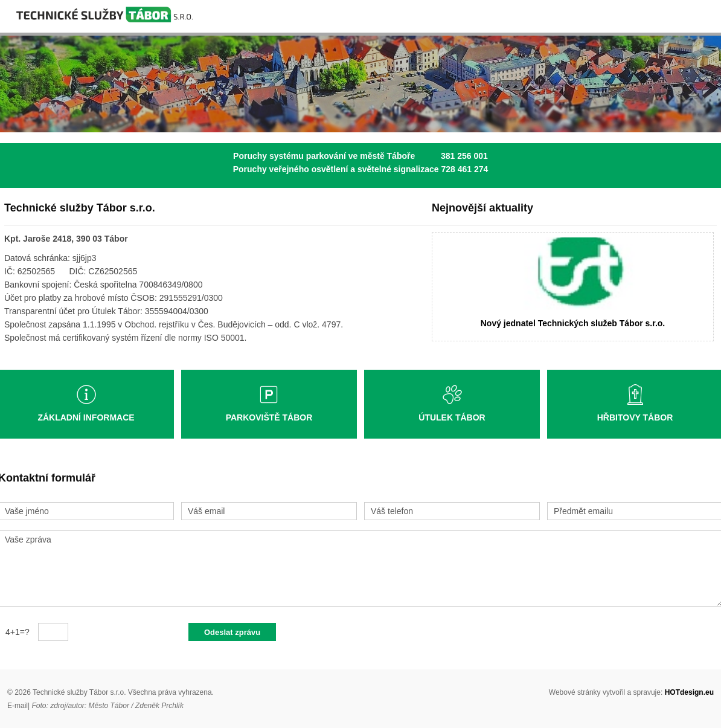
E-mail (18, 706)
